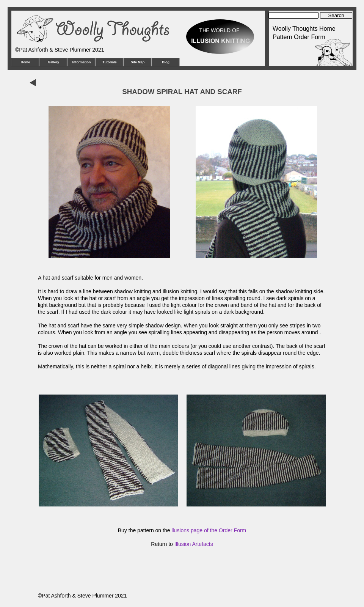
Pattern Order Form (299, 37)
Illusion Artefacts (194, 544)
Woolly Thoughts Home (304, 29)
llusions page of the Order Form (209, 530)
